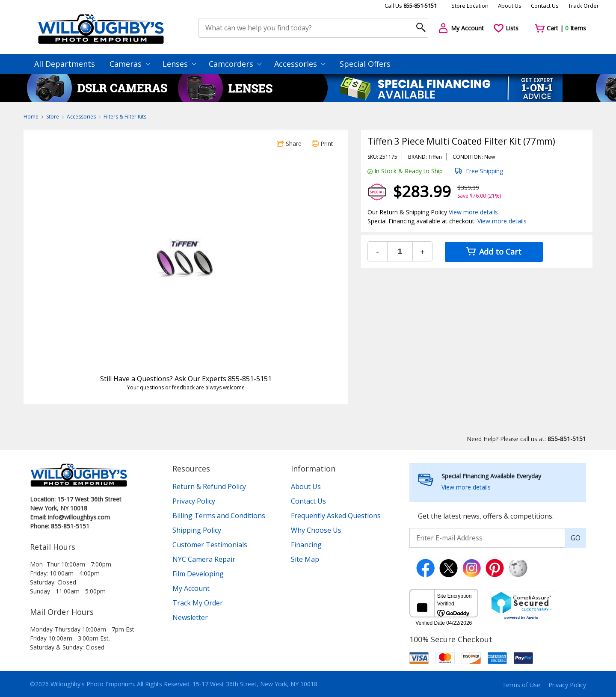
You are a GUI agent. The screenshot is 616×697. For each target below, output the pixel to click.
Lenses (179, 64)
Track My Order (198, 603)
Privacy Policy (194, 501)
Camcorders (235, 64)
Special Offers (365, 64)
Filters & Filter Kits (125, 117)
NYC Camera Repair (204, 559)
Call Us (411, 6)
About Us (510, 6)
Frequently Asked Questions (336, 516)
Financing (306, 545)
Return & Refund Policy (209, 486)
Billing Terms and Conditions (219, 516)
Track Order (583, 6)
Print (323, 144)
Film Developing (198, 574)
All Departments (65, 64)
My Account (191, 588)
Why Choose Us (316, 530)
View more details (473, 212)
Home (31, 117)
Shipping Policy (197, 530)
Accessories (300, 64)
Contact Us (545, 6)
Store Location (470, 6)
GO (576, 538)
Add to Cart (494, 252)
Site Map (305, 559)
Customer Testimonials (210, 545)
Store (53, 117)
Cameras (130, 64)
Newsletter (190, 617)
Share (289, 144)
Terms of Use (521, 685)
